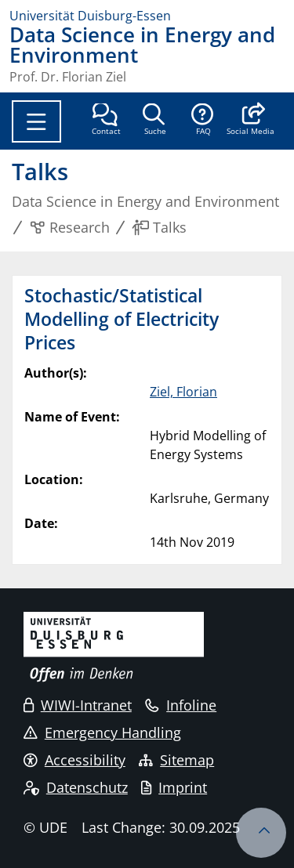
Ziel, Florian (183, 392)
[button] (250, 121)
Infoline (181, 705)
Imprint (174, 787)
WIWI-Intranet (78, 705)
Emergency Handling (102, 732)
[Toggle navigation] (36, 121)
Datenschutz (76, 787)
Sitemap (176, 760)
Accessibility (74, 760)
